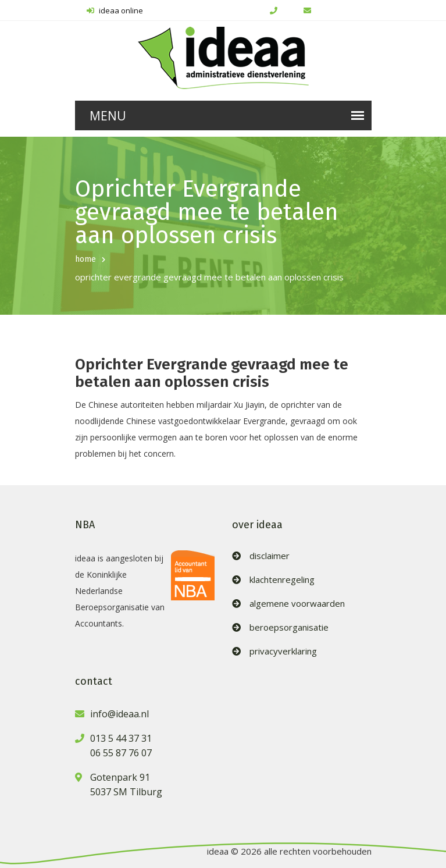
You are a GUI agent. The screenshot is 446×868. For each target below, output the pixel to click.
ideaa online (115, 10)
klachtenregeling (282, 580)
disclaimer (270, 556)
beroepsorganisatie (289, 627)
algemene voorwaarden (297, 604)
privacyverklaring (283, 651)
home (85, 259)
